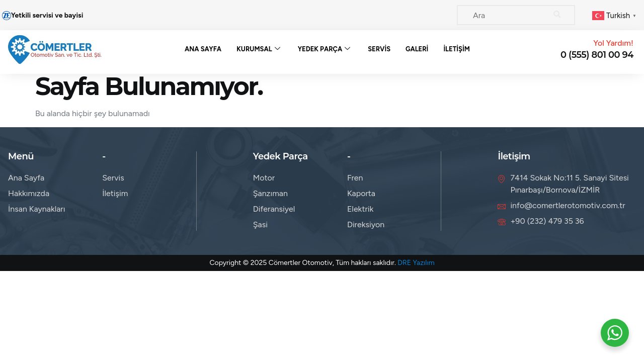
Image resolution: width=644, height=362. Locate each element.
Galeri (417, 49)
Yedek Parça (324, 49)
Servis (379, 49)
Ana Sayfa (203, 49)
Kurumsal (258, 49)
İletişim (457, 49)
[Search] (557, 15)
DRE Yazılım (416, 263)
